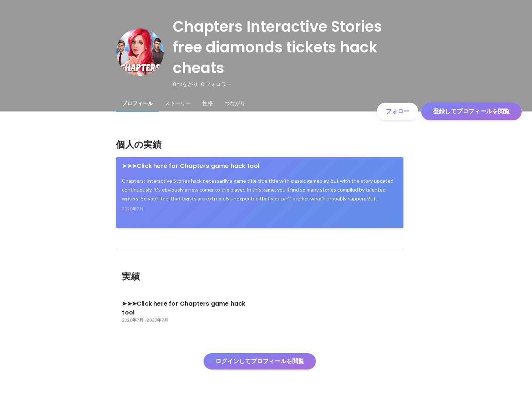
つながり (235, 103)
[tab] (137, 103)
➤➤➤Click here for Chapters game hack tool (191, 166)
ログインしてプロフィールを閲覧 (260, 361)
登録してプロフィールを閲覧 (471, 111)
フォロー (398, 111)
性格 (208, 103)
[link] (260, 193)
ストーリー (178, 103)
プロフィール (137, 103)
